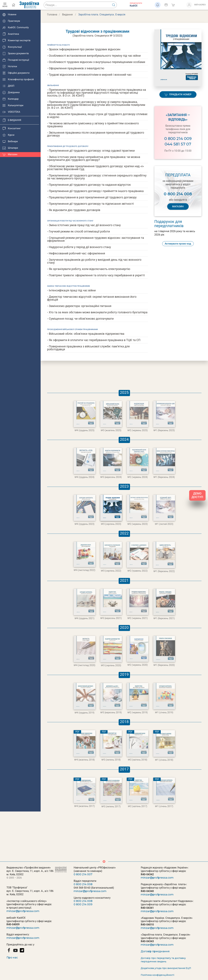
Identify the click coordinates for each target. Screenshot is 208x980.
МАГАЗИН (178, 206)
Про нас (12, 958)
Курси (8, 135)
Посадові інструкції (16, 60)
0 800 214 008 (83, 884)
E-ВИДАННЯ (12, 120)
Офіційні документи (16, 73)
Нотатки (10, 67)
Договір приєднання (155, 951)
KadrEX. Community (16, 28)
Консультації (12, 47)
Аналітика (11, 34)
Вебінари (10, 142)
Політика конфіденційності (157, 975)
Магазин (10, 155)
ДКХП (8, 86)
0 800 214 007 (83, 874)
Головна (52, 15)
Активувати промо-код (178, 244)
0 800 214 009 (178, 139)
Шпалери (10, 148)
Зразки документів (16, 54)
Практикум (11, 21)
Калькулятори (13, 106)
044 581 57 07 (178, 144)
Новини (9, 15)
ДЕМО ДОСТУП (197, 495)
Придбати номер (178, 95)
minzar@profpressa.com (23, 911)
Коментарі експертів (16, 41)
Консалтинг (12, 129)
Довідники (11, 93)
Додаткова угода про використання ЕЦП (166, 968)
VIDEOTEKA (11, 112)
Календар (11, 99)
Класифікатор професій (18, 80)
